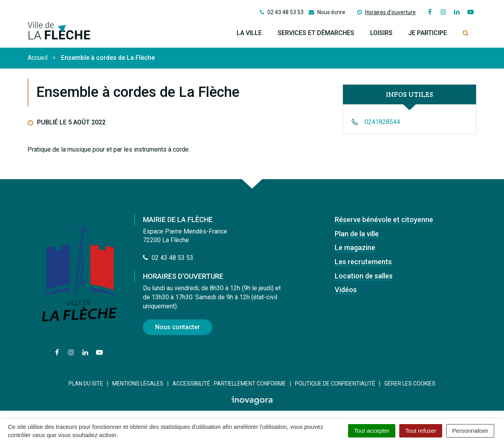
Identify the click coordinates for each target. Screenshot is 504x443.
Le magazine (355, 247)
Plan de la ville (357, 234)
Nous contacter (178, 327)
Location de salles (364, 276)
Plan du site (86, 384)
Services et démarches (316, 33)
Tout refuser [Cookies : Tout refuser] (421, 431)
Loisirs (381, 33)
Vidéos (346, 290)
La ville (249, 33)
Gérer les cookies (410, 384)
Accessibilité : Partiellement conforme (229, 384)
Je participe (428, 33)
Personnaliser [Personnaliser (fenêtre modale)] (470, 431)
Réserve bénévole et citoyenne (384, 220)
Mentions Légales (138, 384)
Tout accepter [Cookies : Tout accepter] (372, 431)
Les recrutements (363, 262)
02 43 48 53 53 (168, 258)
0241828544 (382, 122)
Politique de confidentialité (335, 384)
